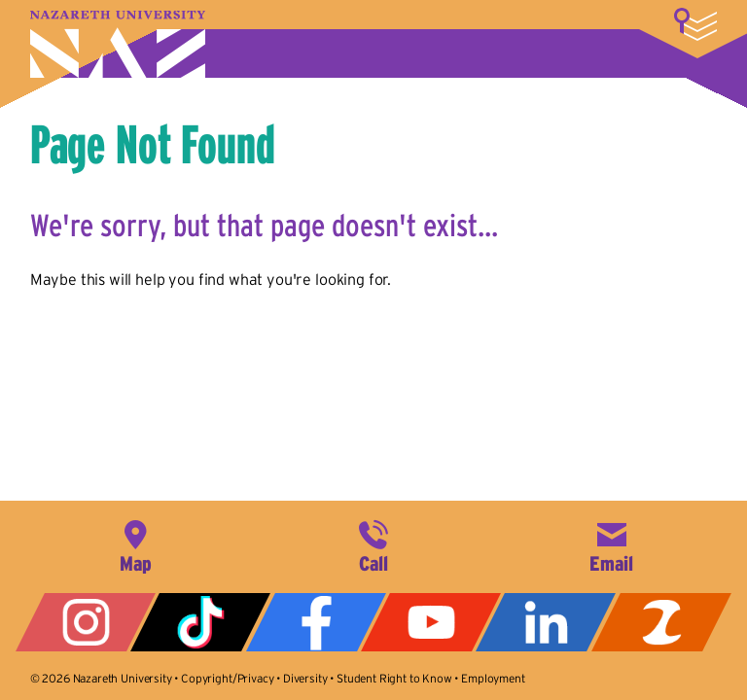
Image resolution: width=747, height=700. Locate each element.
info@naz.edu (612, 544)
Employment (493, 678)
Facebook (316, 622)
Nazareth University (118, 44)
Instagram (86, 622)
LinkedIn (546, 622)
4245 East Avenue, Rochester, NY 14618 (135, 544)
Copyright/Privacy (227, 678)
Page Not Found (153, 144)
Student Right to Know (394, 678)
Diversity (305, 678)
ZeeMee (661, 622)
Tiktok (200, 622)
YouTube (431, 622)
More (695, 24)
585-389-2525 (373, 544)
